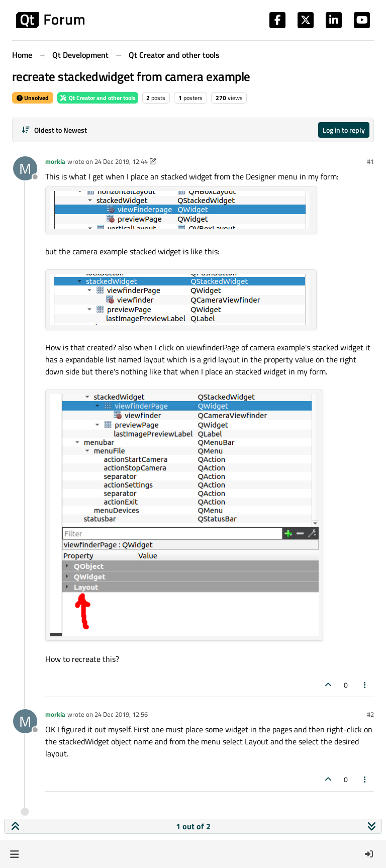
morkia (55, 161)
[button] (14, 854)
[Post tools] (365, 685)
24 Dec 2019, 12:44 (121, 161)
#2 (370, 714)
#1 (370, 161)
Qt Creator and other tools (98, 98)
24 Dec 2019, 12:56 (121, 714)
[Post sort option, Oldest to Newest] (54, 130)
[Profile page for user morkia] (25, 168)
